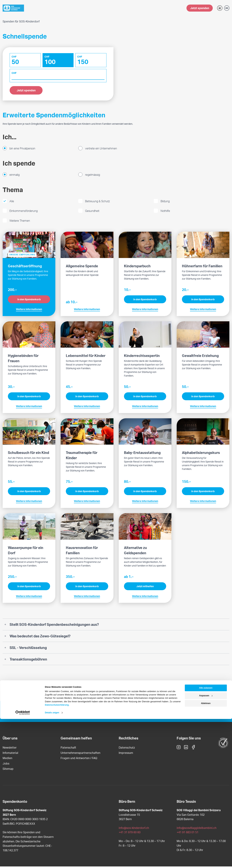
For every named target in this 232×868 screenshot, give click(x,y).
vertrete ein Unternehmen (101, 150)
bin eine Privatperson (22, 150)
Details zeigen (52, 862)
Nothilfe (165, 212)
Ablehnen (206, 852)
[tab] (116, 626)
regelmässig (93, 176)
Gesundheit (92, 212)
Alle (12, 203)
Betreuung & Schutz (97, 203)
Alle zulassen (206, 837)
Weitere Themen (20, 222)
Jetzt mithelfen (145, 588)
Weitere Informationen (29, 311)
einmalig (15, 176)
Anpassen (206, 845)
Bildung (165, 203)
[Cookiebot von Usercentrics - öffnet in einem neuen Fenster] (23, 862)
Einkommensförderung (24, 212)
